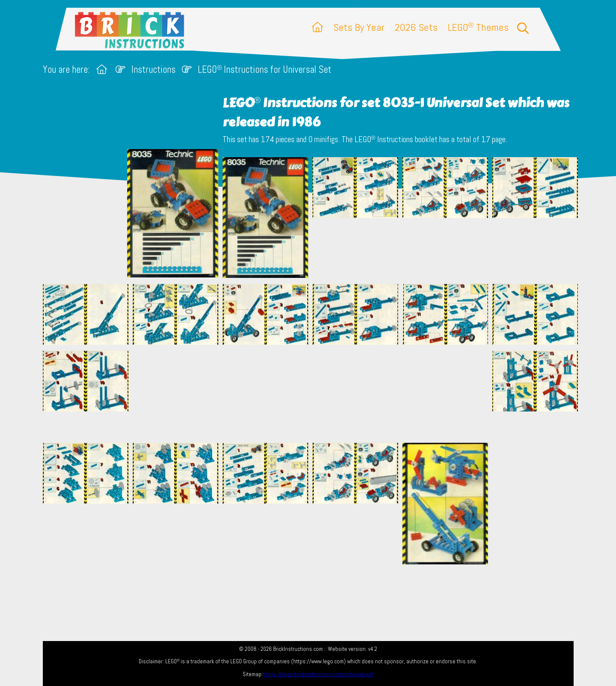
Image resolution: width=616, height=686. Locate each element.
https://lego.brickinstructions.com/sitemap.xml (319, 674)
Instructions (153, 70)
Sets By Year (359, 27)
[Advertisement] (312, 394)
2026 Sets (416, 27)
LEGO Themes (478, 27)
